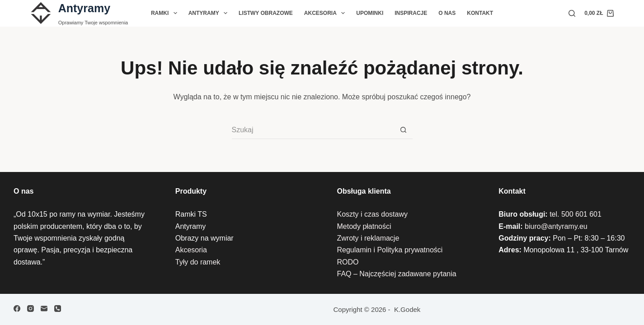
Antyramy (84, 8)
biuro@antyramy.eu (556, 226)
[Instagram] (31, 309)
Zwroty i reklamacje (368, 238)
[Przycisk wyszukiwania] (404, 130)
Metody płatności (364, 226)
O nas (447, 13)
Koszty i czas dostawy (373, 214)
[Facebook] (17, 309)
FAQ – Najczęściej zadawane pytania (397, 274)
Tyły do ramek (198, 262)
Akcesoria (326, 13)
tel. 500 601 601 (576, 214)
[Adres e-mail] (44, 309)
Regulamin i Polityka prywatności (390, 250)
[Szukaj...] (313, 130)
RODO (348, 262)
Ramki (166, 13)
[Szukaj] (572, 13)
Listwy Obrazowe (266, 13)
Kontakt (480, 13)
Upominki (370, 13)
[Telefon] (58, 309)
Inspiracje (411, 13)
